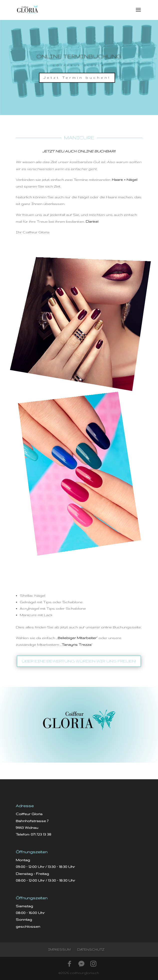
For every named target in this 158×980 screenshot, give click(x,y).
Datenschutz (91, 949)
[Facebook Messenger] (81, 964)
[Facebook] (69, 964)
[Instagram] (93, 964)
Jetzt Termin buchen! (77, 78)
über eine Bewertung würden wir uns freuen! (79, 661)
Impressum (59, 949)
